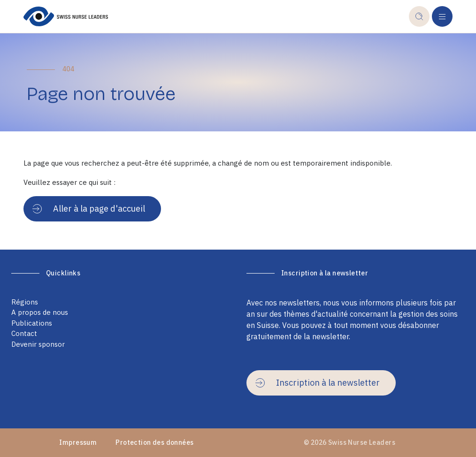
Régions (25, 302)
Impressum (78, 442)
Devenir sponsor (38, 344)
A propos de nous (40, 312)
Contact (24, 333)
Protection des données (154, 442)
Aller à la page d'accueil (89, 209)
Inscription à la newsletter (318, 383)
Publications (32, 323)
